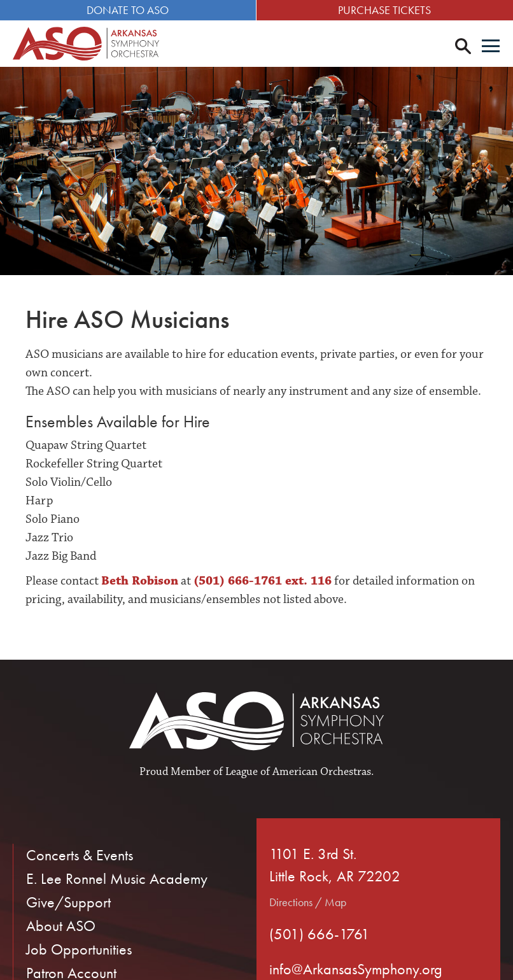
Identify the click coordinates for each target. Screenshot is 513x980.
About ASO (61, 926)
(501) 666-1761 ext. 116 (263, 581)
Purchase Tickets (385, 10)
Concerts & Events (80, 855)
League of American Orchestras (298, 772)
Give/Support (68, 902)
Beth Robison (140, 581)
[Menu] (491, 47)
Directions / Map (308, 902)
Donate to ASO (128, 10)
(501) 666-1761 (320, 934)
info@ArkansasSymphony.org (356, 969)
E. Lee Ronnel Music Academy (117, 878)
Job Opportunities (79, 949)
